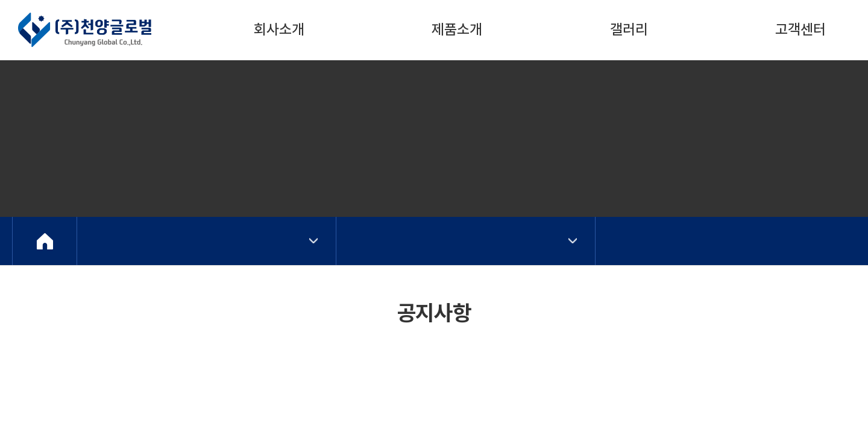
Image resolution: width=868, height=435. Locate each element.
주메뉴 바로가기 (0, 0)
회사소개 (279, 29)
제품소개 (457, 29)
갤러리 (629, 29)
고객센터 (800, 29)
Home (45, 241)
